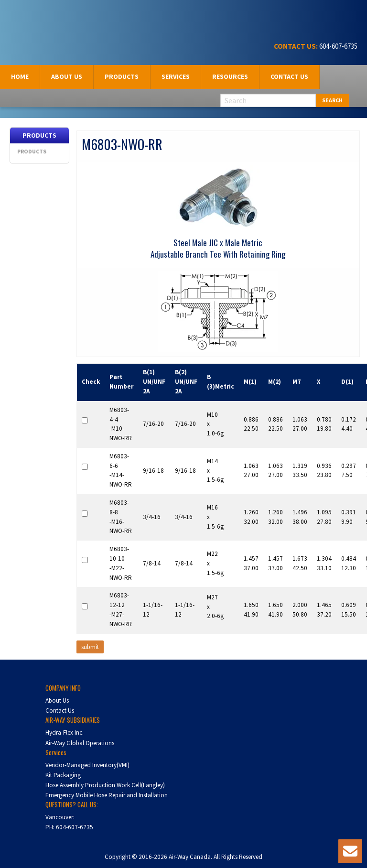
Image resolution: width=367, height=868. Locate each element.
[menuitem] (20, 77)
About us (67, 76)
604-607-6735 (338, 46)
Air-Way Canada (42, 18)
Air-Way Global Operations (80, 743)
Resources (230, 76)
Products (122, 76)
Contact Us (289, 76)
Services (176, 76)
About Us (57, 700)
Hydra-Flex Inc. (65, 732)
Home (20, 76)
